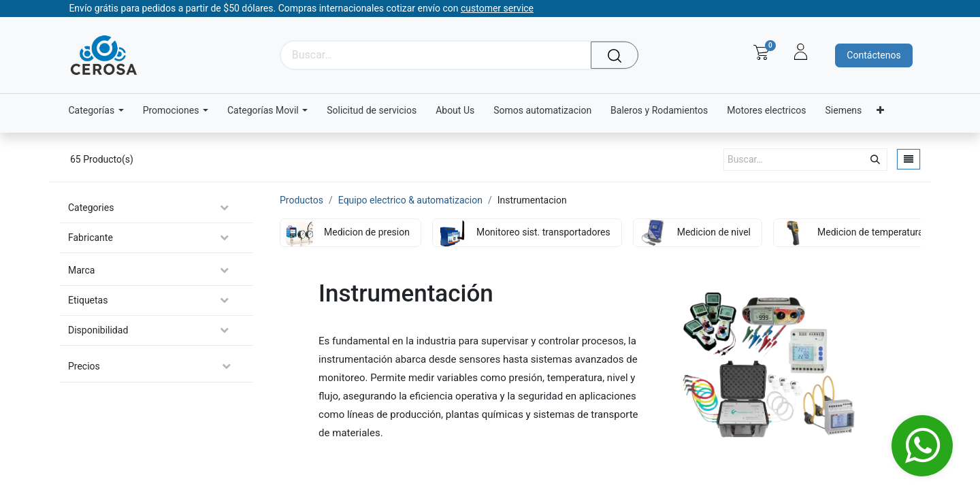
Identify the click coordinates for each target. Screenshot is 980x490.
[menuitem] (372, 111)
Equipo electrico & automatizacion (410, 200)
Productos (301, 200)
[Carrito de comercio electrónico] (761, 52)
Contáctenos (873, 55)
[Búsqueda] (618, 55)
